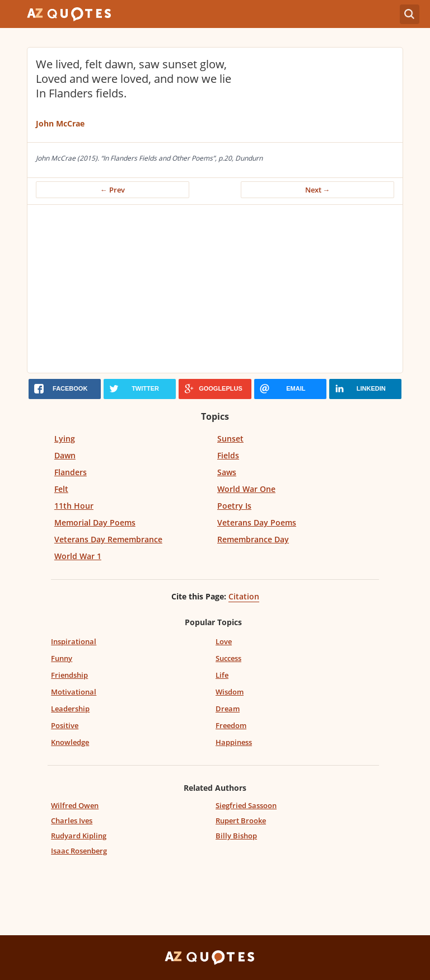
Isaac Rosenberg (79, 851)
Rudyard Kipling (79, 836)
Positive (65, 725)
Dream (228, 709)
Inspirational (74, 641)
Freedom (231, 725)
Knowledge (70, 742)
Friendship (69, 675)
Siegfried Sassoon (246, 805)
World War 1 (78, 556)
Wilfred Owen (75, 805)
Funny (62, 658)
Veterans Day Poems (257, 522)
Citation (244, 596)
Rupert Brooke (241, 820)
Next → (318, 190)
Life (222, 675)
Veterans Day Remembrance (108, 539)
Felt (61, 489)
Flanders (71, 472)
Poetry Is (234, 506)
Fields (228, 455)
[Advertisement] (215, 289)
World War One (246, 489)
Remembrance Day (253, 539)
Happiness (234, 742)
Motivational (74, 692)
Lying (65, 439)
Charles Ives (72, 820)
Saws (227, 472)
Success (228, 658)
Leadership (70, 709)
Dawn (65, 455)
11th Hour (74, 506)
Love (224, 641)
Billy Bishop (236, 836)
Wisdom (230, 692)
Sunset (230, 439)
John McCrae (60, 123)
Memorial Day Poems (95, 522)
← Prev (113, 190)
